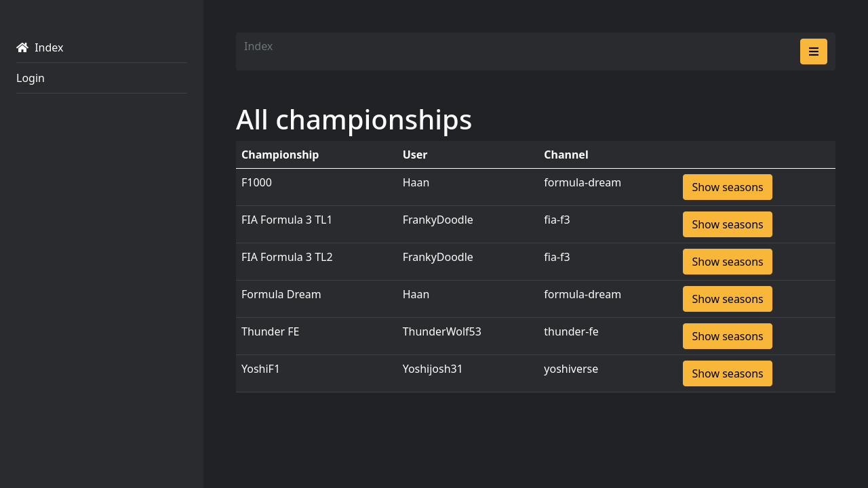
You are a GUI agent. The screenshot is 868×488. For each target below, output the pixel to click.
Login (31, 78)
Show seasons (727, 187)
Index (40, 47)
